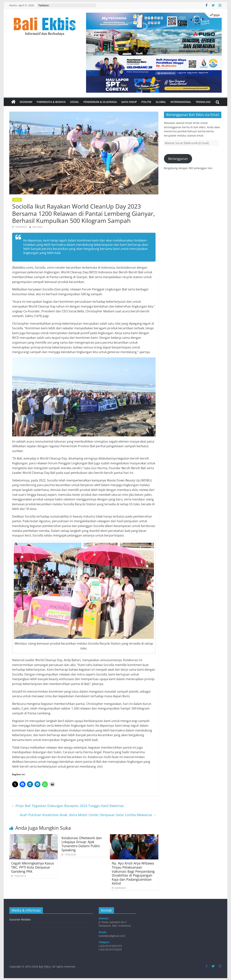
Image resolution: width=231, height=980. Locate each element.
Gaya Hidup (129, 102)
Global (161, 102)
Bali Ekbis (38, 227)
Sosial (75, 102)
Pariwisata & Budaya (51, 102)
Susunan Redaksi (20, 919)
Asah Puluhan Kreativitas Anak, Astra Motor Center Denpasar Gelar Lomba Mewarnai (88, 815)
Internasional (181, 102)
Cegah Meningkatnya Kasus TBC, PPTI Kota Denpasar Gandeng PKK (33, 867)
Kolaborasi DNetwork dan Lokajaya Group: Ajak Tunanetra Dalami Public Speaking (82, 844)
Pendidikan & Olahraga (100, 102)
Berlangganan (178, 159)
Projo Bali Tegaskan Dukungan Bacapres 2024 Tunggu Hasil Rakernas (68, 806)
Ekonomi (26, 102)
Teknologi (203, 102)
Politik (146, 102)
